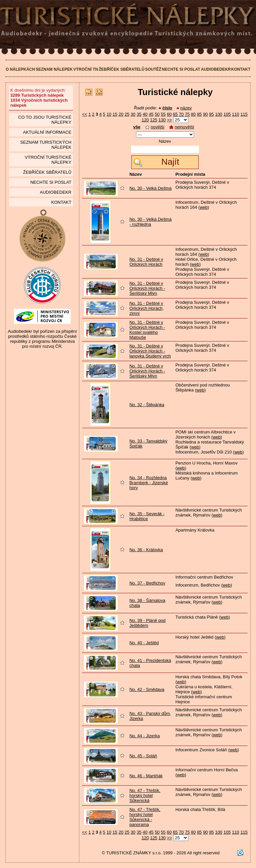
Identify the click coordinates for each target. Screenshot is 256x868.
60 (169, 114)
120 (145, 120)
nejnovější (182, 127)
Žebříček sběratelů (121, 69)
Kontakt (241, 69)
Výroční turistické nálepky (48, 160)
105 (227, 114)
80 (193, 114)
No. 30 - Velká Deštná (150, 188)
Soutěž (153, 69)
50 (157, 114)
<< (84, 114)
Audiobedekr (216, 69)
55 (163, 114)
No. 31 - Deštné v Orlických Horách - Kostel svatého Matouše (147, 330)
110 (236, 114)
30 (133, 114)
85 (199, 114)
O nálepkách (20, 69)
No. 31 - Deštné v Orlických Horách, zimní (146, 308)
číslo (167, 108)
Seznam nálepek (54, 69)
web (204, 207)
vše (137, 127)
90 (205, 114)
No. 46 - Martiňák (146, 776)
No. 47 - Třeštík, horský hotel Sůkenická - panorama (145, 817)
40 (145, 114)
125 (154, 120)
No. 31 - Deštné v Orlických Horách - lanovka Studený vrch (150, 351)
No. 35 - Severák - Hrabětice (147, 516)
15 (115, 114)
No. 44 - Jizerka (144, 736)
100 (219, 114)
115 (244, 114)
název (186, 108)
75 (187, 114)
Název (165, 141)
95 (211, 114)
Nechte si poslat (181, 69)
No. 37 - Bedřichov (147, 583)
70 (181, 114)
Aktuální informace (47, 132)
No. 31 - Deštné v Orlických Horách (146, 262)
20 (121, 114)
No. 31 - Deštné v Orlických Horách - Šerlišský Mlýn (147, 288)
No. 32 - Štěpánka (147, 405)
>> (169, 120)
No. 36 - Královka (146, 550)
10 (109, 114)
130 (162, 120)
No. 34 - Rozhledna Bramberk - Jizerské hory (149, 483)
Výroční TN (86, 69)
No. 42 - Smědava (147, 689)
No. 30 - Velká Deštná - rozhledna (150, 222)
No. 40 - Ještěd (144, 643)
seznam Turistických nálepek (46, 145)
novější (155, 127)
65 (175, 114)
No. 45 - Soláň (143, 756)
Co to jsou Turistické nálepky (45, 120)
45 (151, 114)
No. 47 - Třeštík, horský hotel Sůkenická (145, 795)
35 (139, 114)
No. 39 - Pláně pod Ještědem (147, 623)
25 (127, 114)
